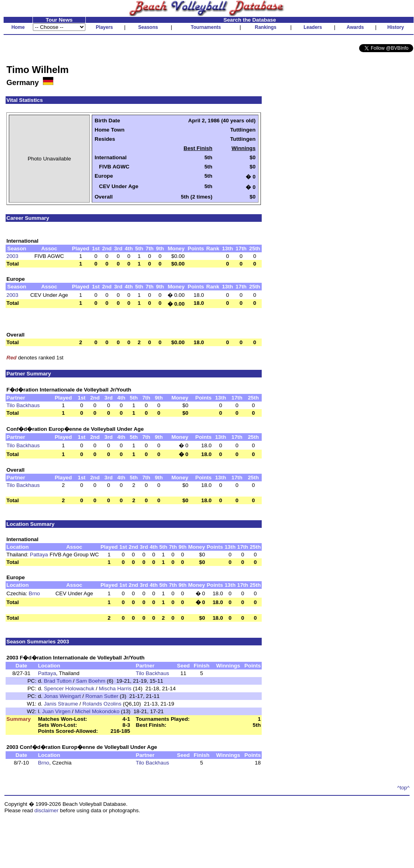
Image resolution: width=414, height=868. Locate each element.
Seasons (148, 27)
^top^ (403, 788)
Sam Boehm (90, 681)
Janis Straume (61, 704)
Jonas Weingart (62, 696)
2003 (12, 256)
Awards (355, 27)
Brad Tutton (58, 681)
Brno (34, 593)
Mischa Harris (115, 689)
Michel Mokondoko (97, 711)
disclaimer (46, 810)
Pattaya (39, 555)
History (396, 27)
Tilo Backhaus (23, 405)
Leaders (313, 27)
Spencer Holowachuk (69, 689)
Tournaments (206, 27)
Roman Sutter (102, 696)
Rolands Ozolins (102, 704)
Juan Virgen (56, 711)
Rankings (266, 27)
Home (18, 27)
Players (104, 27)
